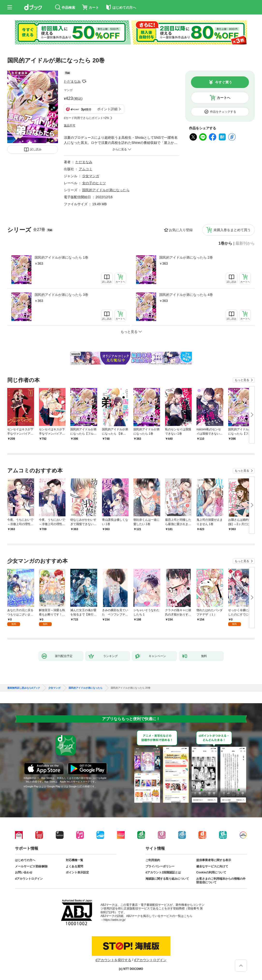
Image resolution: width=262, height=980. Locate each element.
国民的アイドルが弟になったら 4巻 (186, 295)
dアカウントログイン (29, 879)
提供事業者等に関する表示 (214, 860)
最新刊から (245, 243)
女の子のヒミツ (94, 183)
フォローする (84, 81)
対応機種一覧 (74, 860)
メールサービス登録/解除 (31, 866)
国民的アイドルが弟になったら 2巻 (186, 257)
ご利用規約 (153, 860)
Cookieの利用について (211, 872)
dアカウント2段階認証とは (163, 872)
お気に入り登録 (181, 230)
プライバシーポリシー (160, 866)
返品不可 (70, 125)
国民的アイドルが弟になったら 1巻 (61, 257)
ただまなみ (72, 81)
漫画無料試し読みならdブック (24, 688)
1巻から (225, 243)
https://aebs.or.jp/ (114, 920)
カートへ (224, 98)
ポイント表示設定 (77, 872)
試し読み (36, 149)
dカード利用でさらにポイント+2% (86, 118)
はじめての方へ (25, 860)
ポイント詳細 (107, 109)
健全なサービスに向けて (212, 866)
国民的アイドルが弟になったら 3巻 (61, 295)
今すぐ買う (224, 82)
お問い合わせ (24, 872)
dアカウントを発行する (113, 960)
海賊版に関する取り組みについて (167, 879)
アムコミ (86, 169)
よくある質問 (74, 866)
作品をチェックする (223, 112)
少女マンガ (91, 176)
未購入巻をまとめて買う (232, 230)
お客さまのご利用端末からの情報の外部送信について (221, 881)
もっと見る (242, 380)
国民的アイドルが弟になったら (106, 190)
